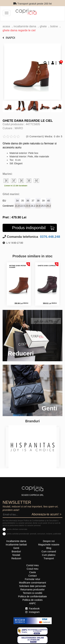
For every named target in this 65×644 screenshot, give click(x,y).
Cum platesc (49, 555)
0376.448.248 (50, 237)
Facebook (32, 609)
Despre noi (49, 541)
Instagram (32, 612)
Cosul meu (32, 569)
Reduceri (16, 558)
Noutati (16, 555)
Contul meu (33, 565)
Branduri (16, 551)
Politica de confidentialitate (33, 596)
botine (54, 26)
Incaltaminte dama (25, 26)
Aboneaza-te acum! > (46, 514)
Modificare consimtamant (33, 583)
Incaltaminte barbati (16, 545)
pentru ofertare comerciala (17, 529)
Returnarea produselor (32, 590)
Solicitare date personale (32, 586)
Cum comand (49, 551)
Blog (49, 548)
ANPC (32, 603)
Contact (32, 576)
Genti (16, 548)
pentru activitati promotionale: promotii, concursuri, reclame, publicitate (34, 534)
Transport (49, 558)
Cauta (32, 572)
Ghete (43, 26)
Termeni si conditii (32, 593)
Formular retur (32, 579)
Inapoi (9, 38)
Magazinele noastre (49, 545)
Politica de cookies (33, 600)
